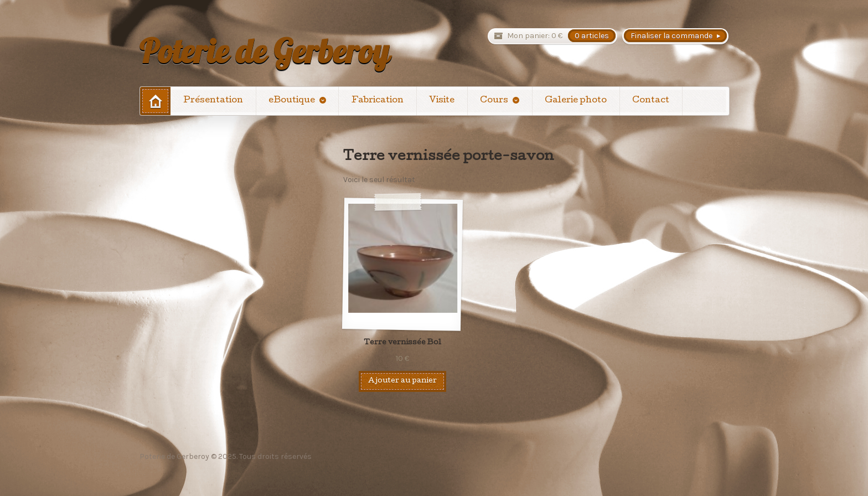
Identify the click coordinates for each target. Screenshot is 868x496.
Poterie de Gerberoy (264, 51)
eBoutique (292, 101)
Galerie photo (576, 101)
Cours (494, 101)
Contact (651, 101)
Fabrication (378, 101)
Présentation (213, 101)
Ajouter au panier (402, 381)
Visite (442, 101)
